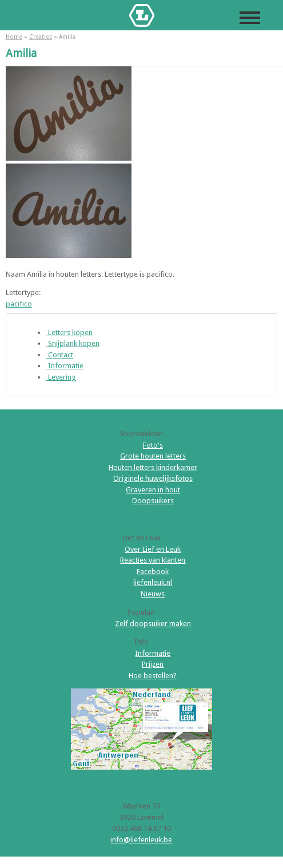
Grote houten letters (153, 456)
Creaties (41, 37)
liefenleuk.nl (153, 582)
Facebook (153, 572)
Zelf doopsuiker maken (153, 624)
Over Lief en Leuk (153, 549)
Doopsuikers (153, 501)
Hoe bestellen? (153, 676)
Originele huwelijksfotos (153, 478)
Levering (61, 377)
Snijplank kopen (73, 343)
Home (14, 37)
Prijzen (153, 664)
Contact (60, 355)
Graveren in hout (153, 490)
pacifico (19, 304)
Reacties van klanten (153, 560)
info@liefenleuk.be (141, 840)
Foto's (153, 445)
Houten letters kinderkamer (153, 467)
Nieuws (153, 594)
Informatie (65, 366)
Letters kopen (69, 333)
